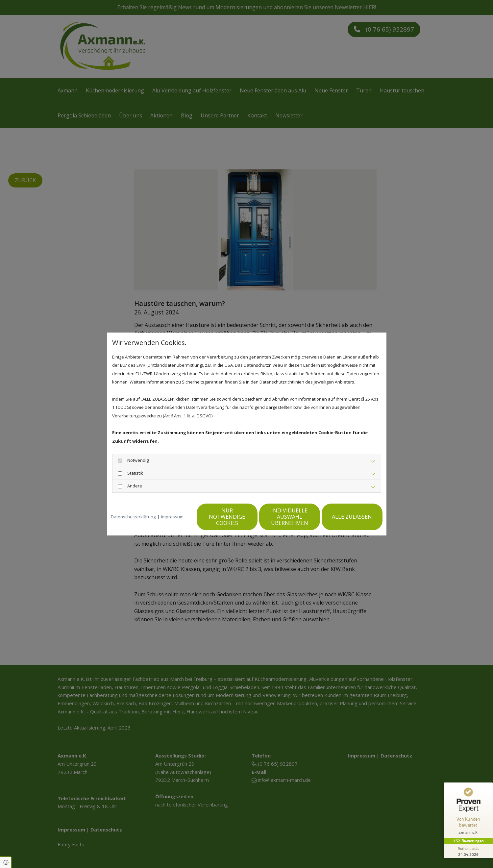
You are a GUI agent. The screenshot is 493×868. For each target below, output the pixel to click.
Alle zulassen (352, 517)
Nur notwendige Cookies (227, 517)
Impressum (172, 517)
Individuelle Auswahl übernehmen (290, 517)
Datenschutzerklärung (133, 517)
